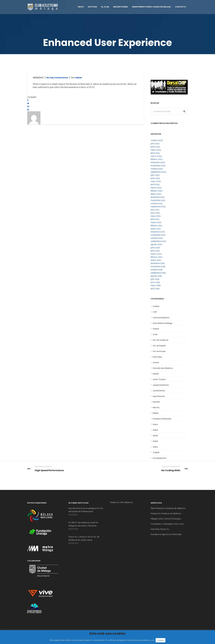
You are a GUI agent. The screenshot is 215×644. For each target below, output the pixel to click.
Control (156, 329)
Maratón (156, 402)
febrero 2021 (156, 225)
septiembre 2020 (158, 241)
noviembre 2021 (158, 200)
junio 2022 (155, 178)
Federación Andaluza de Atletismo (166, 514)
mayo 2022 (156, 181)
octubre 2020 (157, 238)
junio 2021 (155, 213)
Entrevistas (157, 357)
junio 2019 (155, 282)
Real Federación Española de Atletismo (168, 508)
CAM (155, 312)
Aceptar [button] (160, 640)
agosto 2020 (156, 244)
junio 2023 (155, 147)
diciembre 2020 (158, 232)
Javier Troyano (159, 379)
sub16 (155, 430)
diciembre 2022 (158, 162)
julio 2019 (155, 279)
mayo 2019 (156, 285)
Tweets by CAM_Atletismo (121, 502)
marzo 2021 (156, 222)
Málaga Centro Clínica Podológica (166, 519)
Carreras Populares (161, 318)
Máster (156, 413)
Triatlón (156, 452)
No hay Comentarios (57, 78)
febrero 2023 (157, 159)
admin (79, 78)
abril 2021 (155, 219)
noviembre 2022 (158, 166)
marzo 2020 (156, 254)
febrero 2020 (157, 257)
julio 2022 (155, 175)
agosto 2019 (156, 276)
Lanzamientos (159, 391)
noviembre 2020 (158, 235)
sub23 (155, 447)
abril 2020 (155, 251)
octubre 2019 (157, 270)
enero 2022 (156, 194)
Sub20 (155, 441)
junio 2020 (155, 248)
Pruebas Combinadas (162, 419)
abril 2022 (155, 185)
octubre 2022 (157, 169)
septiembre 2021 (158, 207)
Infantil (156, 374)
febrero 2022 (157, 191)
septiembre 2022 (158, 172)
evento (156, 363)
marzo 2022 (156, 188)
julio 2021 (155, 210)
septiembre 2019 (158, 273)
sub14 (155, 424)
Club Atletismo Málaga (163, 323)
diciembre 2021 (158, 197)
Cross (155, 334)
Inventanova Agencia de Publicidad (166, 534)
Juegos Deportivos (161, 385)
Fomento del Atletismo (163, 368)
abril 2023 (155, 153)
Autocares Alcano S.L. (160, 529)
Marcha (156, 407)
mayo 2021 (156, 216)
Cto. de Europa (159, 351)
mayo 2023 (156, 150)
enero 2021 (156, 229)
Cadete (156, 306)
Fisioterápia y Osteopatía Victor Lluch (167, 524)
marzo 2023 (156, 156)
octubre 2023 (157, 140)
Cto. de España (159, 346)
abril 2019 (155, 289)
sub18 (155, 436)
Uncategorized (159, 458)
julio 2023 (155, 144)
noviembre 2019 (158, 266)
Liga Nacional (159, 396)
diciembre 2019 (158, 263)
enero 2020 (156, 260)
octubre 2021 (157, 203)
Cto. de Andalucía (160, 340)
